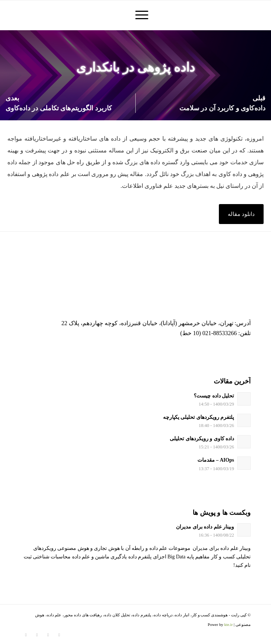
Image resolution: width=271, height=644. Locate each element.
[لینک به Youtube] (26, 635)
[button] (241, 214)
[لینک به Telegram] (37, 635)
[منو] (140, 15)
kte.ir (228, 624)
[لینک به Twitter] (59, 635)
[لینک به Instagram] (48, 635)
